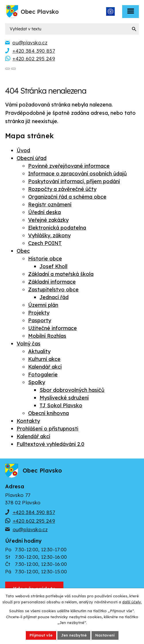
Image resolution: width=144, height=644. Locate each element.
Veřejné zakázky (48, 220)
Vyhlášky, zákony (49, 235)
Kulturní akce (44, 359)
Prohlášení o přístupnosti (47, 429)
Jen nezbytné (74, 635)
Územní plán (43, 305)
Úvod (23, 150)
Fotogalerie (43, 375)
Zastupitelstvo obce (53, 290)
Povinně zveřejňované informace (69, 166)
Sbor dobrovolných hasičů (72, 390)
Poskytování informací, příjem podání (74, 181)
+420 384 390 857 (34, 512)
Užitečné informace (52, 328)
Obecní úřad (32, 158)
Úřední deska (44, 212)
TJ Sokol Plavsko (61, 405)
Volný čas (29, 344)
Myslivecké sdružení (64, 398)
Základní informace (52, 282)
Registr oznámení (50, 205)
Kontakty (28, 421)
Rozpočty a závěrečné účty (62, 189)
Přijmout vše (41, 635)
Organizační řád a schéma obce (67, 197)
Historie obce (45, 259)
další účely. (132, 602)
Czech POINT (45, 243)
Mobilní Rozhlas (47, 336)
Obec (23, 251)
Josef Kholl (53, 266)
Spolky (37, 382)
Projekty (39, 313)
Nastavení (105, 635)
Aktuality (39, 351)
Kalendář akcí (45, 367)
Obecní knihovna (48, 413)
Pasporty (40, 320)
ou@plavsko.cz (30, 529)
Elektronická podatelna (57, 228)
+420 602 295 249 (34, 521)
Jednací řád (54, 297)
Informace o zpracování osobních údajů (77, 174)
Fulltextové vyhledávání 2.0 (50, 444)
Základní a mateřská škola (61, 274)
